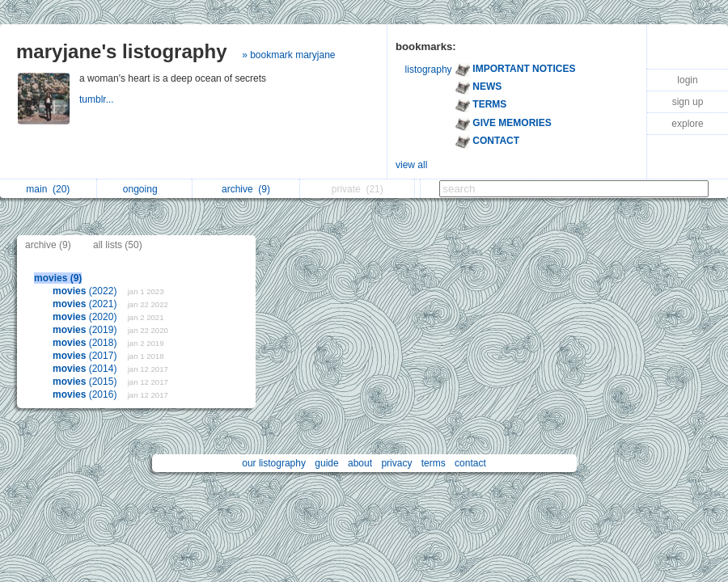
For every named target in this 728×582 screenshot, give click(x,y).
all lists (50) (118, 245)
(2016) (86, 394)
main (48, 189)
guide (326, 463)
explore (687, 124)
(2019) (86, 330)
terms (434, 463)
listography (429, 70)
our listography (274, 463)
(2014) (86, 369)
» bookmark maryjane (288, 55)
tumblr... (98, 99)
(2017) (86, 356)
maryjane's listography (121, 51)
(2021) (86, 304)
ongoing (144, 189)
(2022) (86, 291)
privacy (396, 463)
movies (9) (58, 278)
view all (411, 165)
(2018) (86, 343)
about (360, 463)
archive (246, 189)
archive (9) (48, 245)
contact (470, 463)
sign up (688, 102)
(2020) (86, 317)
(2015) (86, 382)
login (687, 80)
